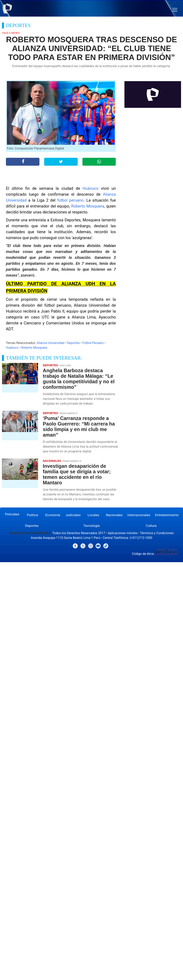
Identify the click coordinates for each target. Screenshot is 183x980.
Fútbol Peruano (93, 343)
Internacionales (139, 515)
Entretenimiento (167, 515)
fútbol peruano (70, 200)
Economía (53, 515)
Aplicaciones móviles (123, 533)
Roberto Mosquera (88, 206)
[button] (175, 10)
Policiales (12, 514)
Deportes (73, 343)
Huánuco (91, 188)
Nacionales (114, 515)
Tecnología (91, 526)
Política (32, 515)
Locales (93, 515)
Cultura (151, 526)
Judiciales (73, 515)
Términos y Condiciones (157, 533)
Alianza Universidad (50, 343)
